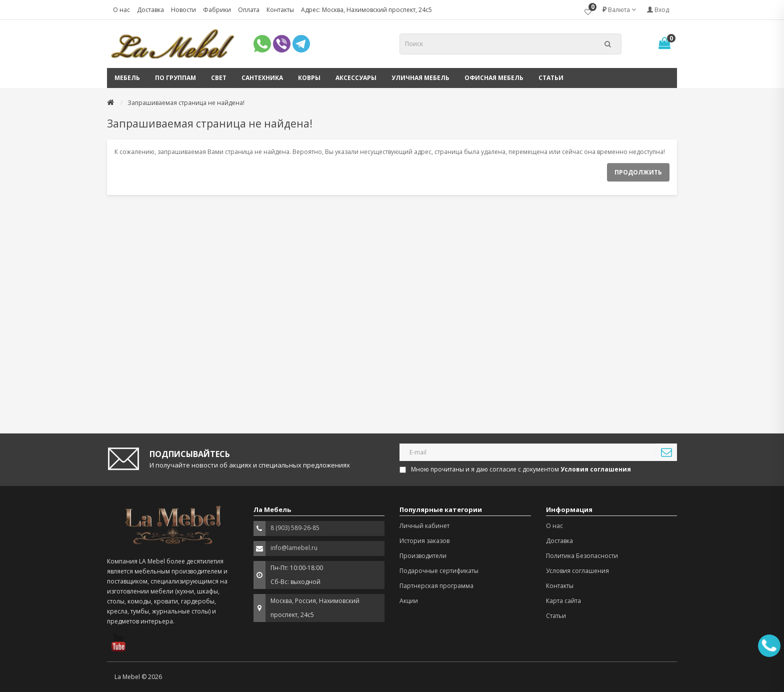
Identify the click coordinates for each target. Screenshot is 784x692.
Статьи (551, 78)
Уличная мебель (420, 78)
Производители (423, 556)
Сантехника (262, 78)
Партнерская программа (436, 586)
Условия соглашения (577, 571)
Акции (409, 601)
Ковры (309, 78)
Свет (219, 78)
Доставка (150, 10)
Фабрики (217, 10)
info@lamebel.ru (294, 548)
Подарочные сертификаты (439, 571)
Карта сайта (563, 601)
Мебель (127, 78)
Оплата (249, 10)
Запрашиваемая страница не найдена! (186, 103)
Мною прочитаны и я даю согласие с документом (516, 469)
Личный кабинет (424, 526)
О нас (121, 10)
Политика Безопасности (582, 556)
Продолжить (638, 172)
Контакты (280, 10)
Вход (658, 10)
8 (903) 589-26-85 (295, 528)
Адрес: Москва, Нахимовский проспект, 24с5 (366, 10)
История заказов (424, 541)
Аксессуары (356, 78)
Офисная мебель (494, 78)
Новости (183, 10)
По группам (175, 78)
